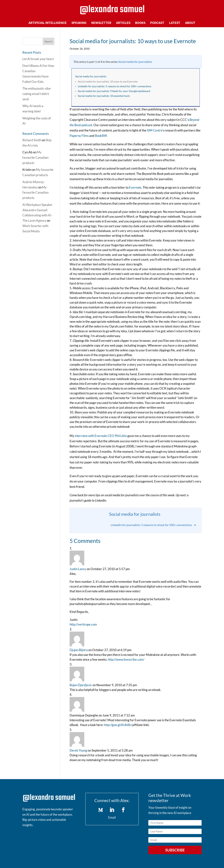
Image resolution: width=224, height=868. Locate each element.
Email (112, 817)
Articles (123, 23)
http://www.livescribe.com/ (126, 659)
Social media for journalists (135, 62)
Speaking (79, 23)
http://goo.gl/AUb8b (117, 725)
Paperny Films (79, 136)
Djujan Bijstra (79, 650)
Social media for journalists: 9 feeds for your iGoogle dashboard (114, 91)
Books (140, 23)
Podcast (157, 23)
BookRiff (101, 136)
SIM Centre (155, 130)
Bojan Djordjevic (81, 685)
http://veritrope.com (83, 624)
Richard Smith (32, 140)
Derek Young (78, 750)
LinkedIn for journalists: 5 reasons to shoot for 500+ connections (115, 86)
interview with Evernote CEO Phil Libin (101, 436)
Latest (175, 23)
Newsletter (101, 23)
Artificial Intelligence (48, 23)
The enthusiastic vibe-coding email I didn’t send (37, 94)
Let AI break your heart (38, 59)
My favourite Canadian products (35, 157)
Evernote (135, 187)
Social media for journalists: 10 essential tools (104, 96)
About (190, 23)
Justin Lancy (78, 569)
